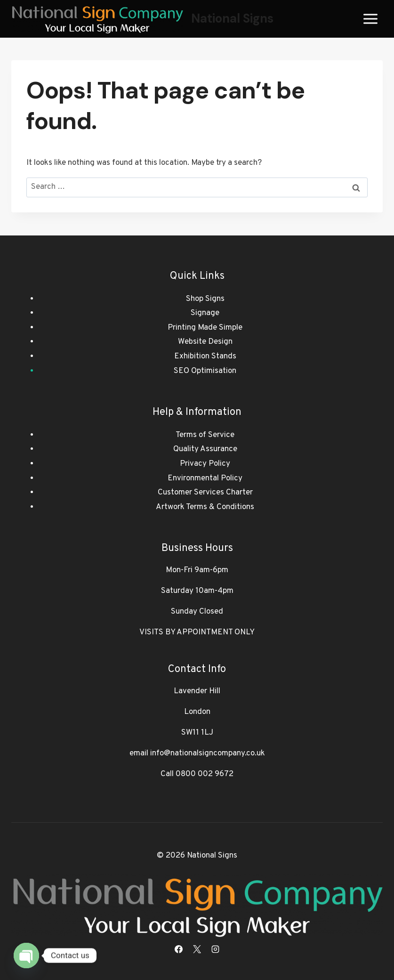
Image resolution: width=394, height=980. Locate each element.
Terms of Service (205, 435)
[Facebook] (178, 949)
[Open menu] (370, 19)
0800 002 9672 (205, 774)
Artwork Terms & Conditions (205, 507)
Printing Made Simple (205, 328)
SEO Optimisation (205, 371)
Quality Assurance (205, 449)
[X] (197, 949)
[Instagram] (216, 949)
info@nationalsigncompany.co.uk (208, 753)
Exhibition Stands (205, 356)
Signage (205, 313)
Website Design (205, 342)
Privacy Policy (205, 464)
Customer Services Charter (205, 493)
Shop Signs (205, 299)
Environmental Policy (205, 478)
